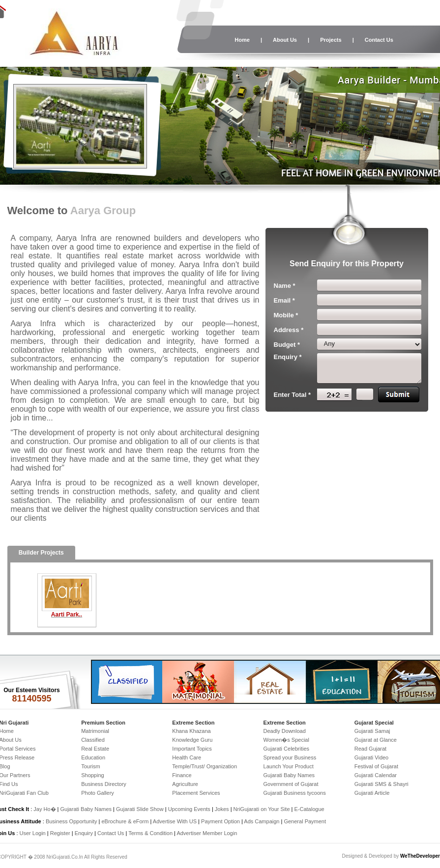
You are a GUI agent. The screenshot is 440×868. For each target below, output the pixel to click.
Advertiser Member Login (207, 833)
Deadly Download (285, 731)
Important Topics (192, 749)
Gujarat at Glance (376, 740)
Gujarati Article (372, 793)
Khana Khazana (191, 731)
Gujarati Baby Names (289, 775)
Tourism (91, 766)
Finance (182, 775)
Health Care (187, 757)
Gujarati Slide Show (141, 809)
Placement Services (196, 793)
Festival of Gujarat (376, 766)
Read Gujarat (370, 749)
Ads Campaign (262, 821)
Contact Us (379, 40)
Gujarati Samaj (372, 731)
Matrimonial (95, 731)
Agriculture (185, 784)
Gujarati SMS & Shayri (381, 784)
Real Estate (95, 749)
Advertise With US (175, 821)
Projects (331, 40)
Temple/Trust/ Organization (205, 766)
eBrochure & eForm (125, 821)
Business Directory (104, 784)
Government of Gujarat (291, 784)
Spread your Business (290, 757)
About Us (285, 40)
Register (60, 833)
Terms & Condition (150, 833)
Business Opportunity (72, 821)
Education (93, 757)
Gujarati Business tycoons (295, 793)
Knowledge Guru (192, 740)
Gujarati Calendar (376, 775)
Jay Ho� (44, 809)
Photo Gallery (98, 793)
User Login (33, 833)
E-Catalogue (309, 809)
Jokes (223, 809)
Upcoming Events (189, 809)
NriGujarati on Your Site (262, 809)
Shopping (93, 775)
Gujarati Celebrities (287, 749)
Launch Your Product (289, 766)
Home (242, 40)
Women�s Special (286, 740)
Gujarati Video (372, 757)
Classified (93, 740)
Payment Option (220, 821)
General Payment (305, 821)
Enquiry (85, 833)
